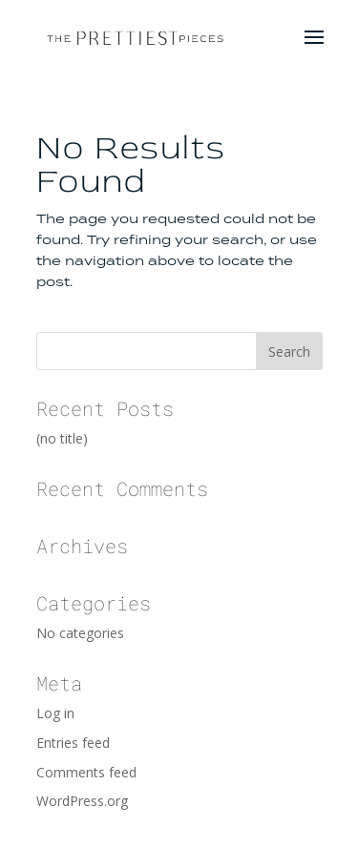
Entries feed (73, 743)
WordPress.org (82, 801)
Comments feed (86, 772)
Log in (55, 713)
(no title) (62, 438)
